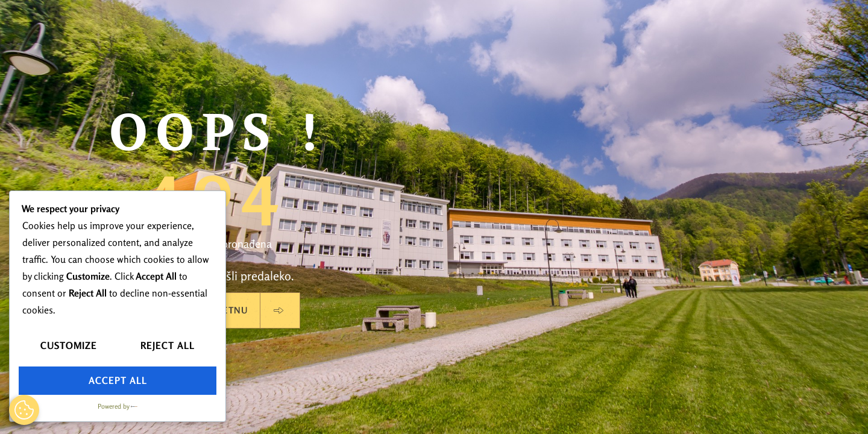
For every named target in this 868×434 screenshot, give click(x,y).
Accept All (118, 380)
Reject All (168, 345)
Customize (69, 345)
